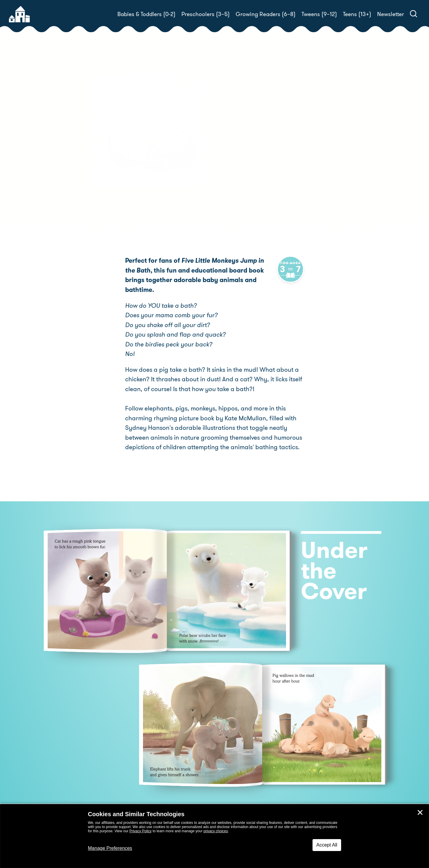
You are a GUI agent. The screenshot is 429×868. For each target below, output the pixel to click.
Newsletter (391, 14)
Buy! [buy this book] (234, 172)
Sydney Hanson (241, 151)
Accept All (327, 845)
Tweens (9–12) (319, 14)
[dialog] (214, 836)
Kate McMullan (260, 144)
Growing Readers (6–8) (266, 14)
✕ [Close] (420, 813)
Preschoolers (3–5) (206, 14)
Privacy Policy (140, 831)
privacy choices (216, 831)
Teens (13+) (357, 14)
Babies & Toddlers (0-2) (146, 14)
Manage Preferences (110, 848)
